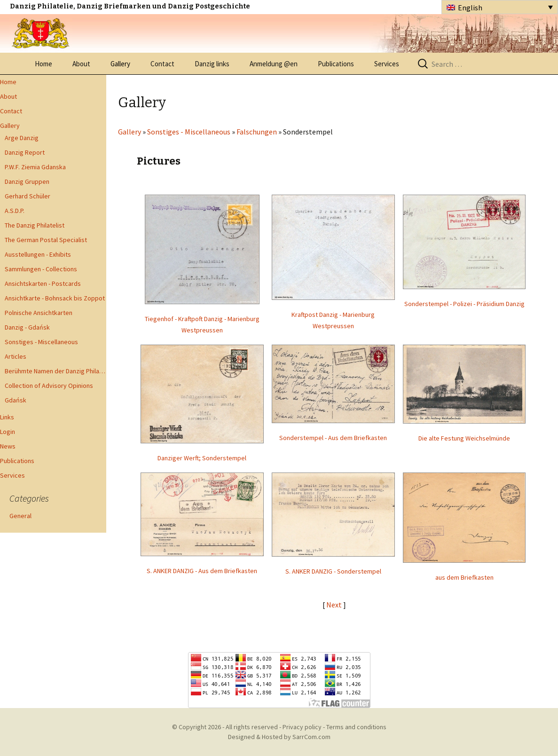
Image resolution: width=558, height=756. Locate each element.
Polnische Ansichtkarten (39, 313)
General (20, 516)
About (81, 64)
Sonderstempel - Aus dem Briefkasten (333, 438)
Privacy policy (302, 727)
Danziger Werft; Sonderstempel (202, 458)
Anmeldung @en (274, 64)
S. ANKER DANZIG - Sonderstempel (333, 571)
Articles (16, 356)
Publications (336, 64)
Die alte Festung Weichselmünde (464, 438)
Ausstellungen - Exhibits (38, 254)
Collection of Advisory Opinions (49, 386)
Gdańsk (16, 400)
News (8, 446)
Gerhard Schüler (28, 196)
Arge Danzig (22, 138)
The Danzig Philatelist (35, 225)
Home (43, 64)
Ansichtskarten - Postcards (43, 283)
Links (7, 417)
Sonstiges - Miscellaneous (41, 342)
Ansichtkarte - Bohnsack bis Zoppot (55, 298)
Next (335, 605)
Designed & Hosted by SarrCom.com (279, 737)
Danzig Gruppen (27, 181)
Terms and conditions (356, 727)
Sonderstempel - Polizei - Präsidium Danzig (464, 304)
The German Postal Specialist (46, 240)
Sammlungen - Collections (41, 269)
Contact (162, 64)
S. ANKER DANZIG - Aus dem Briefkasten (202, 571)
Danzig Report (25, 152)
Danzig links (212, 64)
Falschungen (257, 132)
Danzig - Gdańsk (27, 327)
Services (387, 64)
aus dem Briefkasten (464, 577)
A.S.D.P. (15, 211)
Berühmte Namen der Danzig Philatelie (55, 371)
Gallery (120, 64)
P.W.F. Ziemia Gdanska (35, 167)
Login (8, 432)
